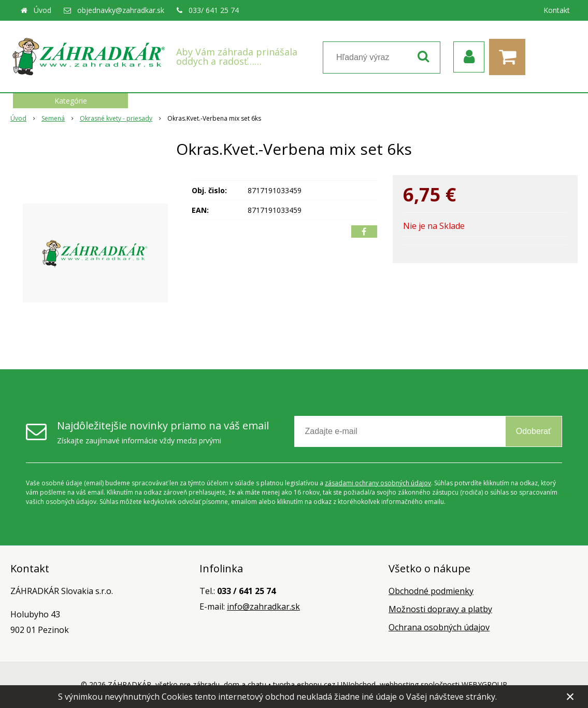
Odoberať (534, 431)
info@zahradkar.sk (263, 606)
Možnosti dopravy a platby (440, 609)
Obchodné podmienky (431, 591)
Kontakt (557, 10)
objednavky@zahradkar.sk (121, 10)
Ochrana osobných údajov (439, 627)
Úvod (42, 10)
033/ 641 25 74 (214, 10)
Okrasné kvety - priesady (116, 118)
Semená (53, 118)
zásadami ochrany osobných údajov (378, 483)
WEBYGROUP (484, 684)
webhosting (399, 684)
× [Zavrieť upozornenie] (570, 696)
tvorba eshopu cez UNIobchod (324, 684)
